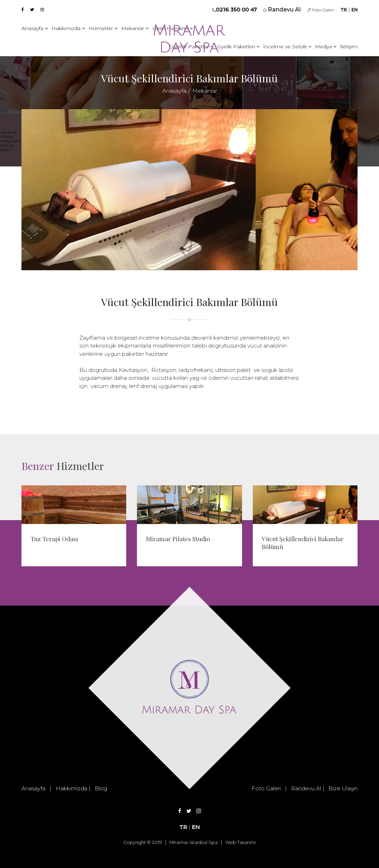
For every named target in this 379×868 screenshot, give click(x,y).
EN (355, 10)
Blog (101, 788)
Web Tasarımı (240, 842)
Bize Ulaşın (343, 788)
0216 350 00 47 (236, 9)
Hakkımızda (68, 28)
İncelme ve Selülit (287, 47)
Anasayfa (35, 28)
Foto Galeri (321, 10)
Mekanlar (135, 28)
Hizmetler (103, 28)
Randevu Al (306, 788)
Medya (326, 47)
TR (344, 10)
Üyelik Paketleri (238, 47)
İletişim (349, 47)
